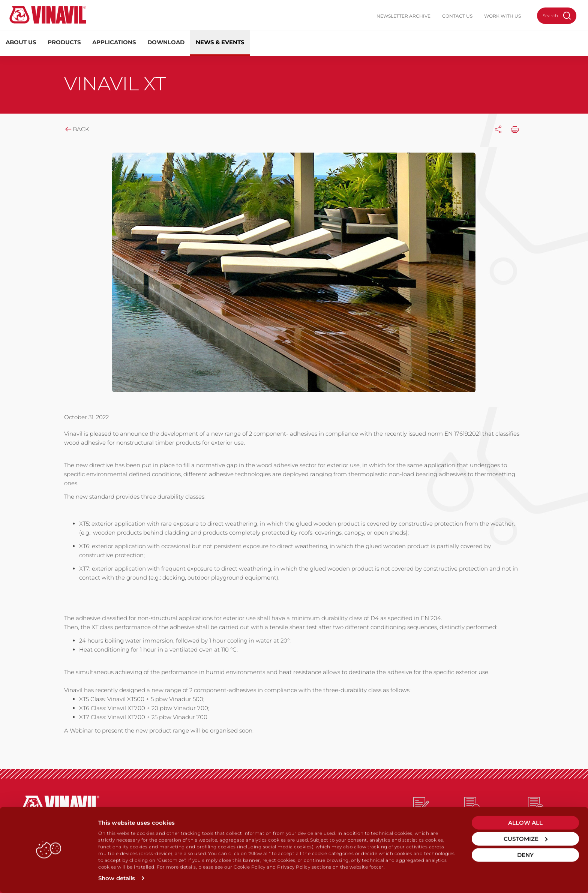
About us (21, 42)
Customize (526, 839)
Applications (114, 42)
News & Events (220, 42)
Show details (117, 878)
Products (64, 42)
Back (77, 129)
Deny (525, 855)
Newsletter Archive (403, 16)
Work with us (502, 16)
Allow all (525, 823)
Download (166, 42)
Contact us (457, 16)
